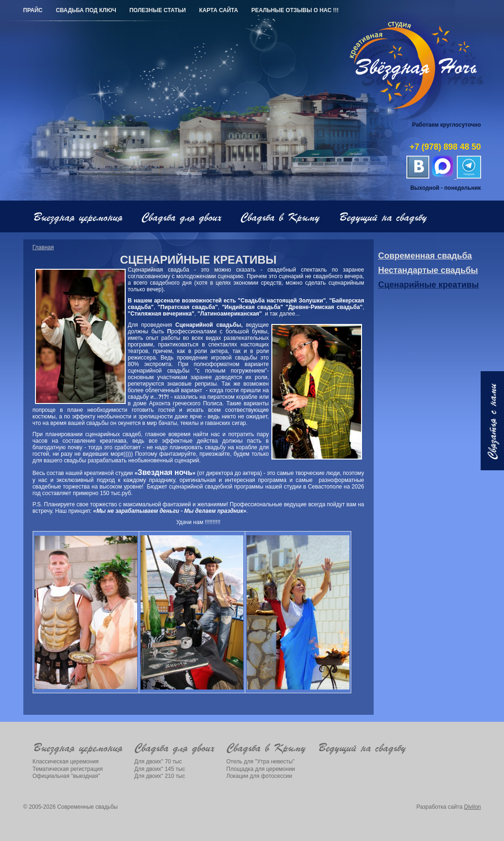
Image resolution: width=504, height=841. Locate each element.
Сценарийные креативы (429, 285)
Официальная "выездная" (67, 776)
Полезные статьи (158, 10)
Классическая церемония (66, 762)
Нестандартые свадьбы (428, 270)
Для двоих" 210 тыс (160, 776)
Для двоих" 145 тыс (160, 769)
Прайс (33, 10)
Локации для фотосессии (259, 776)
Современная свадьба (425, 256)
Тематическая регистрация (68, 769)
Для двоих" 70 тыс (158, 762)
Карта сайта (218, 10)
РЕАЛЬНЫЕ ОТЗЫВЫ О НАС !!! (295, 10)
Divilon (472, 807)
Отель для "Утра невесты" (261, 762)
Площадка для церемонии (261, 769)
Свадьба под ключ (86, 10)
